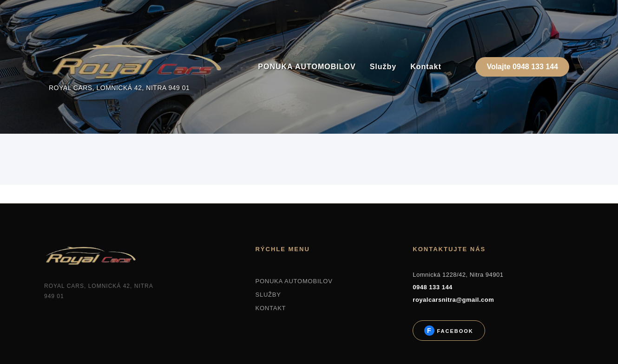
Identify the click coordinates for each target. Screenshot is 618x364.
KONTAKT (270, 308)
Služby (383, 67)
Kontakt (426, 67)
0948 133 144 (433, 287)
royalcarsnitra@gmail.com (453, 300)
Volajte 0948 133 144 (522, 67)
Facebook (454, 331)
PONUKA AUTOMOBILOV (307, 67)
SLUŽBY (268, 295)
